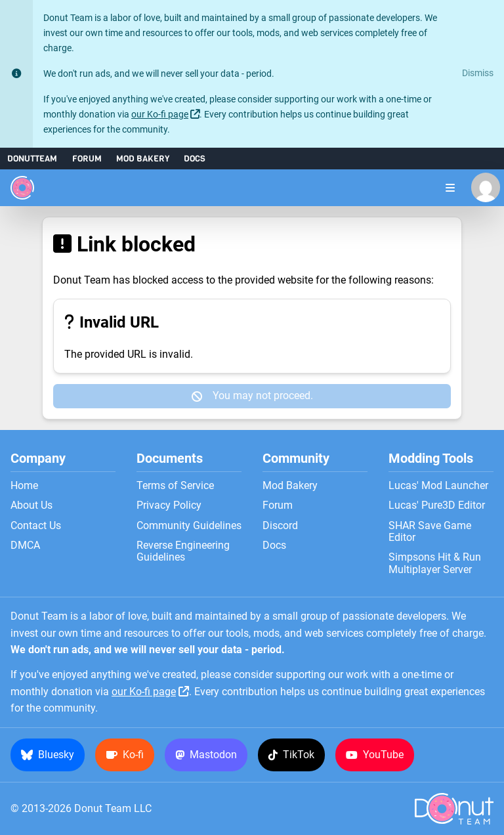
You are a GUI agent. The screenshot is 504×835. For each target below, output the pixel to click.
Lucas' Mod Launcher (438, 486)
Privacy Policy (169, 505)
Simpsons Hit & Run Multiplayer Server (435, 563)
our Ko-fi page (160, 115)
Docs (195, 159)
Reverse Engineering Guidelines (183, 551)
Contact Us (36, 526)
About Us (31, 505)
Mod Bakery (143, 159)
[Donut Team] (22, 188)
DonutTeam (32, 159)
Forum (87, 159)
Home (24, 486)
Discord (280, 526)
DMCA (25, 546)
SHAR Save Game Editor (430, 532)
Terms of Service (175, 486)
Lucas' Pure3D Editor (437, 505)
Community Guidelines (189, 526)
